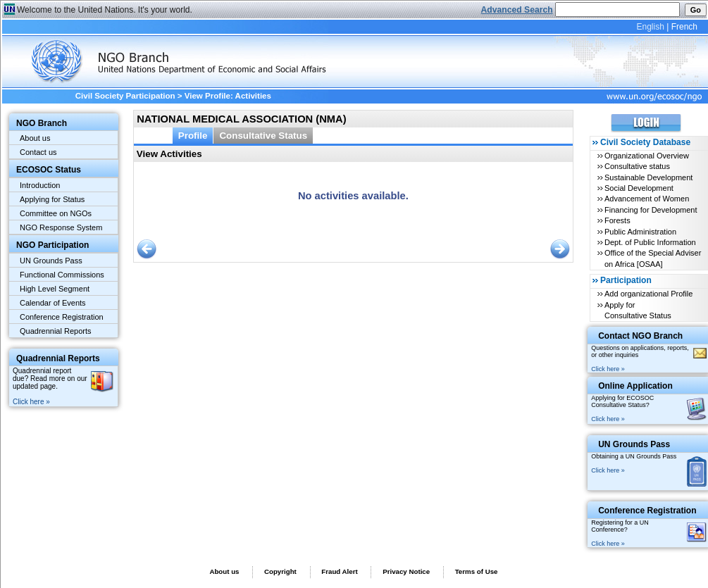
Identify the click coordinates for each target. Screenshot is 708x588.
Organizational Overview (647, 156)
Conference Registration (62, 317)
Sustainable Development (648, 177)
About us (35, 138)
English (650, 27)
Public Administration (640, 232)
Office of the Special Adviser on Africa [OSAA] (653, 258)
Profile (193, 136)
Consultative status (637, 166)
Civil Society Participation (125, 96)
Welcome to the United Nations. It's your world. (105, 10)
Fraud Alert (339, 571)
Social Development (639, 188)
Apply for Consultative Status (638, 310)
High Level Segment (55, 289)
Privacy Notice (406, 571)
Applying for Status (52, 199)
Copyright (280, 571)
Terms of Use (477, 571)
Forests (617, 220)
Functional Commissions (62, 275)
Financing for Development (651, 210)
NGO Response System (61, 227)
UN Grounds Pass (51, 261)
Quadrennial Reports (56, 331)
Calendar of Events (53, 303)
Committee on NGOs (56, 213)
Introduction (40, 185)
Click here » (31, 402)
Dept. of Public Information (650, 242)
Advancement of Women (647, 199)
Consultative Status (263, 136)
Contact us (38, 152)
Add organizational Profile (648, 294)
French (684, 27)
